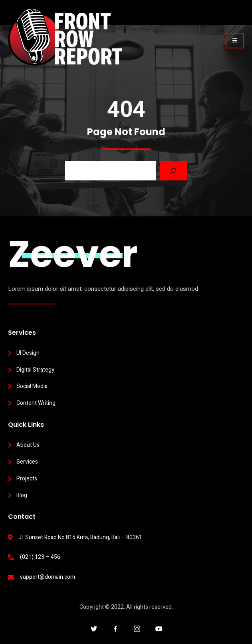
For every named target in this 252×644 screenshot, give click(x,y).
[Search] (173, 171)
